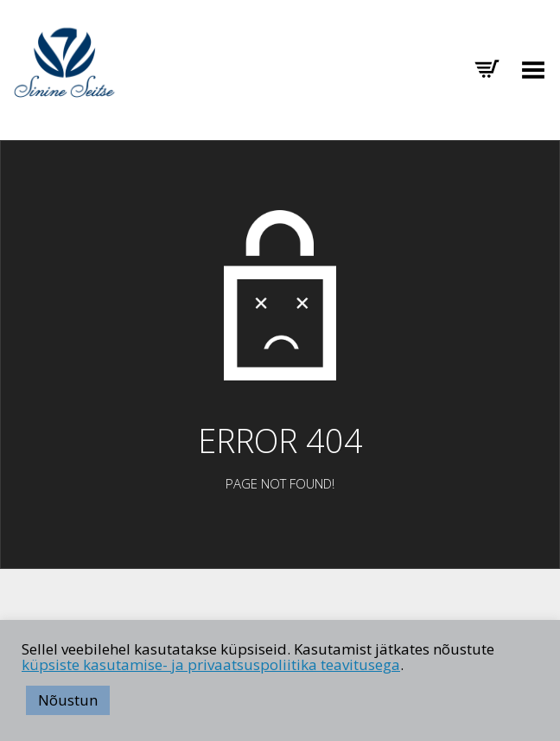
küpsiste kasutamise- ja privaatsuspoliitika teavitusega (211, 664)
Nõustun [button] (68, 700)
